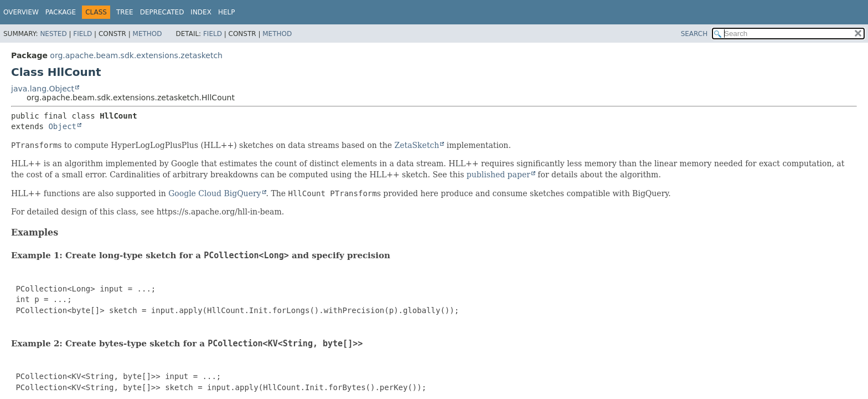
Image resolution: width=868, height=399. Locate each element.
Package (61, 12)
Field (82, 34)
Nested (53, 34)
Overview (21, 12)
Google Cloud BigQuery (215, 193)
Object (62, 126)
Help (227, 12)
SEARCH (694, 34)
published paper (498, 175)
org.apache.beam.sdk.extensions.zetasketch (136, 55)
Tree (125, 12)
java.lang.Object (43, 89)
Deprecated (162, 12)
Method (148, 34)
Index (201, 12)
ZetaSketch (417, 145)
